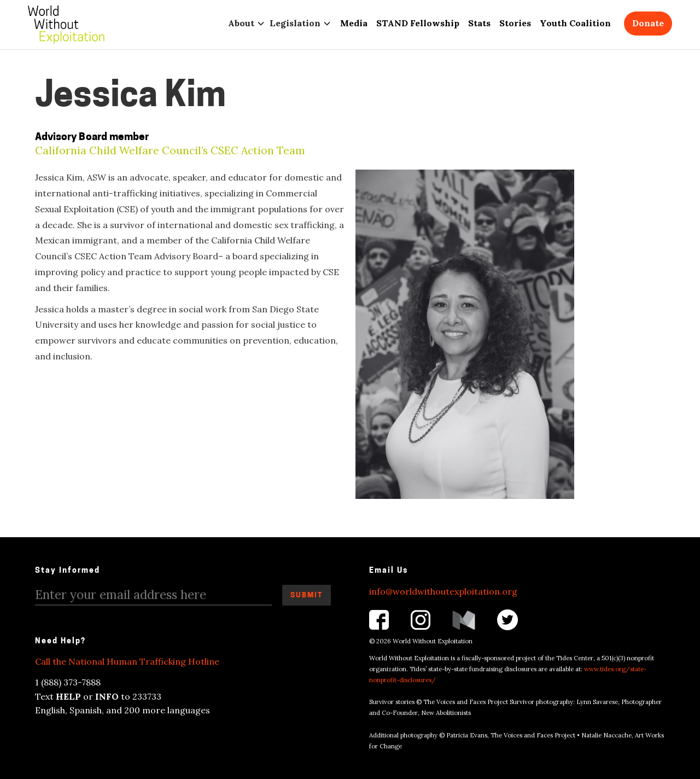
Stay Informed (68, 571)
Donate (648, 23)
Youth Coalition (575, 23)
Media (354, 23)
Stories (515, 23)
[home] (66, 25)
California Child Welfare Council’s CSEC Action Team (170, 151)
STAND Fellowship (418, 23)
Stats (479, 23)
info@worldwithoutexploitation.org (443, 591)
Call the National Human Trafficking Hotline (127, 661)
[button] (249, 23)
